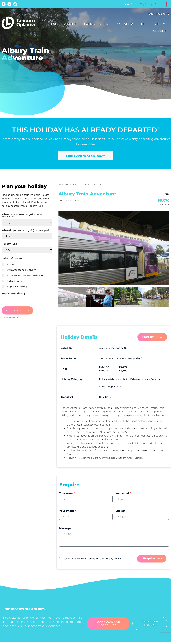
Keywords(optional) (13, 293)
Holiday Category (12, 258)
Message (65, 528)
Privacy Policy (113, 559)
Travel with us (125, 24)
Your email (123, 493)
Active (8, 264)
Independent (12, 281)
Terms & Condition (88, 559)
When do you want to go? (27, 230)
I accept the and (91, 559)
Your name (67, 493)
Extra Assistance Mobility (19, 270)
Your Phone (68, 511)
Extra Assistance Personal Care (22, 275)
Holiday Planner (96, 24)
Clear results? (10, 317)
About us (72, 24)
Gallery (160, 24)
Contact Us (160, 31)
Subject (120, 511)
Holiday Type (9, 244)
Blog (145, 24)
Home (55, 24)
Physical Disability (15, 286)
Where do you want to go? (22, 215)
